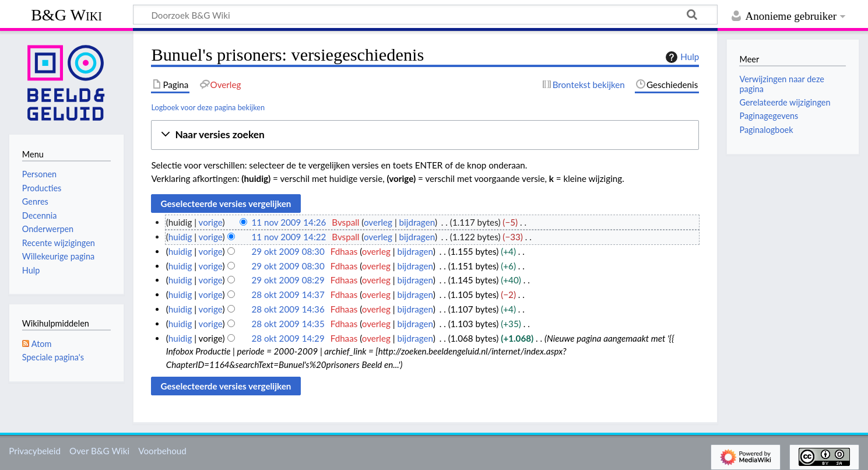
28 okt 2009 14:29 (288, 338)
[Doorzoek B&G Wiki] (425, 15)
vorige (211, 222)
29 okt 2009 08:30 (288, 251)
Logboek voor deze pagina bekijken (208, 107)
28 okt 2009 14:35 (288, 324)
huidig (180, 237)
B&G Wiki (66, 15)
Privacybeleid (35, 451)
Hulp (681, 57)
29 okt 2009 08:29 (288, 280)
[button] (425, 135)
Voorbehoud (162, 451)
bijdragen (417, 222)
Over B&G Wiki (99, 451)
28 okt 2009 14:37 (288, 294)
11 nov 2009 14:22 (289, 237)
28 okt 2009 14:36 (288, 309)
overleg (378, 222)
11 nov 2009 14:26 (289, 222)
